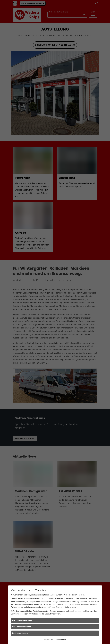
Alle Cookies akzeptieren (23, 620)
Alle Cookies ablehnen (22, 627)
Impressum (49, 639)
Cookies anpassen (20, 633)
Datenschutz (61, 639)
